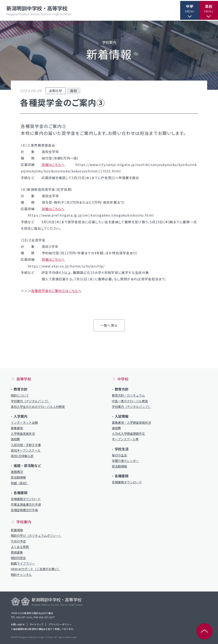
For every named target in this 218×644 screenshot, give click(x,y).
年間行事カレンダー (125, 461)
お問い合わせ (18, 624)
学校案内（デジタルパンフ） (30, 401)
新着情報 (17, 530)
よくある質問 (20, 547)
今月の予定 (18, 541)
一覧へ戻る (109, 325)
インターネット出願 (24, 423)
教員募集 (17, 552)
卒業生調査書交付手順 (26, 505)
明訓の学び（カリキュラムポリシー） (36, 536)
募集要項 (17, 428)
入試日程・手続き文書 (26, 445)
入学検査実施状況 (23, 434)
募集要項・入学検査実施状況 (131, 423)
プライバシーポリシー (60, 624)
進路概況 (17, 472)
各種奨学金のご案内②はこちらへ (56, 291)
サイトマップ (36, 624)
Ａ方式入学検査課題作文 (128, 434)
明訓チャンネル (21, 575)
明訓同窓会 (18, 558)
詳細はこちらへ (53, 165)
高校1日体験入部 (22, 456)
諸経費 (15, 439)
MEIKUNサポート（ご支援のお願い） (36, 569)
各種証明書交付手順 (24, 510)
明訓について (20, 395)
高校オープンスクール (26, 450)
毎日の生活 (119, 455)
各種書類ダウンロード (26, 499)
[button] (187, 10)
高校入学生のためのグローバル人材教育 (38, 407)
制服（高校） (20, 483)
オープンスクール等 (125, 439)
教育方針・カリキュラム (128, 395)
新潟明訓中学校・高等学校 (40, 10)
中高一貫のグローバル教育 (130, 401)
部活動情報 (18, 477)
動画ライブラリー (23, 563)
